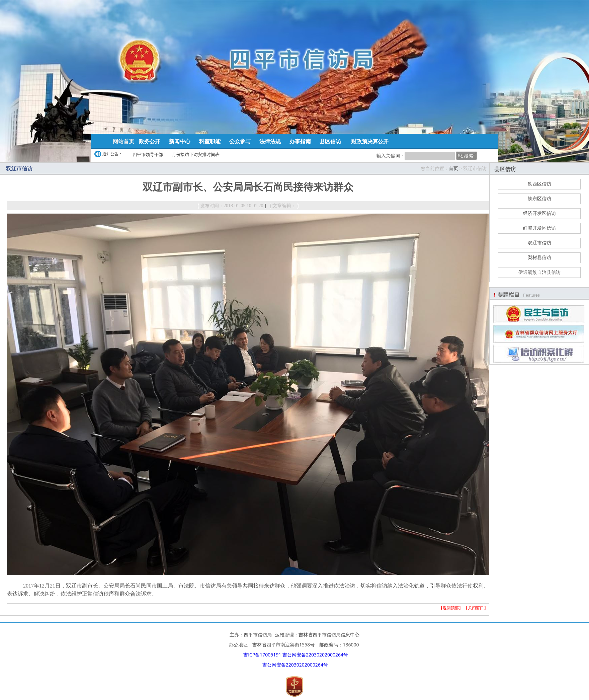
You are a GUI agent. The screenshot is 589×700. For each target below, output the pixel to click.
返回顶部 (451, 608)
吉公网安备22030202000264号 (315, 655)
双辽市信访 (539, 243)
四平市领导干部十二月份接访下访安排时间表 (176, 154)
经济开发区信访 (539, 213)
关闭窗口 (476, 608)
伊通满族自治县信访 (539, 272)
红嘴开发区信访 (539, 228)
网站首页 (123, 141)
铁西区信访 (539, 184)
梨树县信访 (539, 258)
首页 (453, 169)
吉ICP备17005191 (262, 655)
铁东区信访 (539, 199)
